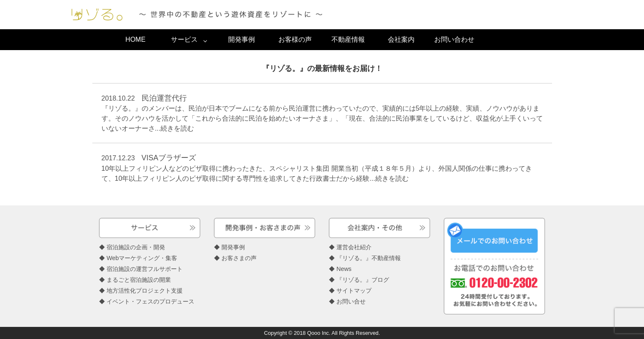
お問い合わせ (454, 39)
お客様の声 (295, 39)
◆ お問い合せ (347, 301)
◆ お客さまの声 (235, 258)
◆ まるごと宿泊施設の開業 (135, 280)
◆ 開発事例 (229, 247)
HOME (135, 39)
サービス (184, 39)
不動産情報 (348, 39)
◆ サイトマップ (350, 291)
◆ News (340, 269)
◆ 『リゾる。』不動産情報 (365, 258)
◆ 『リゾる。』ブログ (359, 280)
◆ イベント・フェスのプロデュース (147, 301)
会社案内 (401, 39)
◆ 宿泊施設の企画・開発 (132, 247)
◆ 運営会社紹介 (350, 247)
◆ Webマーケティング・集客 (138, 258)
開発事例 (242, 39)
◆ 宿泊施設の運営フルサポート (141, 269)
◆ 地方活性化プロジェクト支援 (141, 291)
